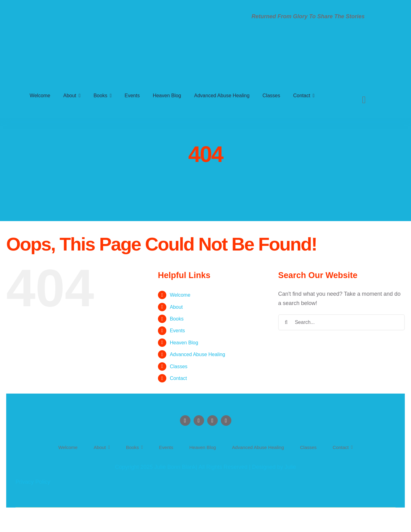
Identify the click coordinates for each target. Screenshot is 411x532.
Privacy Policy (33, 482)
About (176, 307)
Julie (290, 467)
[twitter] (199, 421)
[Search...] (341, 322)
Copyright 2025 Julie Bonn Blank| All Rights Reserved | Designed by (200, 467)
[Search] (364, 100)
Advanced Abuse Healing (197, 354)
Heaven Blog (184, 343)
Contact (178, 378)
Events (177, 331)
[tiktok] (226, 421)
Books (177, 319)
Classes (179, 366)
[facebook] (185, 421)
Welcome (180, 295)
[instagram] (212, 421)
